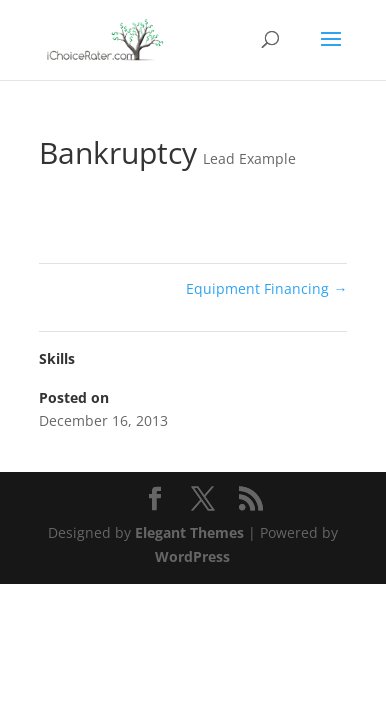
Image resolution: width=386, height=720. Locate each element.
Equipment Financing (266, 288)
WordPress (192, 556)
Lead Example (249, 158)
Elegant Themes (189, 532)
